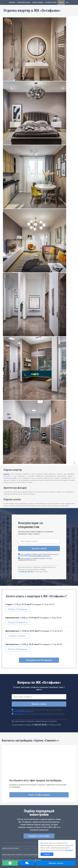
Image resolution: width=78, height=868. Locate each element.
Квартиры (6, 474)
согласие (27, 554)
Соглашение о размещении (32, 860)
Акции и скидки (37, 2)
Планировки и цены (24, 2)
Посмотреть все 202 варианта (39, 660)
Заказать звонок (39, 548)
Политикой (69, 850)
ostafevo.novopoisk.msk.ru (10, 848)
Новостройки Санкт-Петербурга (12, 854)
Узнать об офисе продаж (39, 795)
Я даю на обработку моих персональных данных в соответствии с (38, 555)
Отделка (61, 2)
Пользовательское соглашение (12, 860)
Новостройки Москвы (31, 854)
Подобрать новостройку (39, 836)
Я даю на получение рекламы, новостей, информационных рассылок (35, 559)
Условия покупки (51, 2)
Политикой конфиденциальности (39, 556)
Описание (12, 2)
